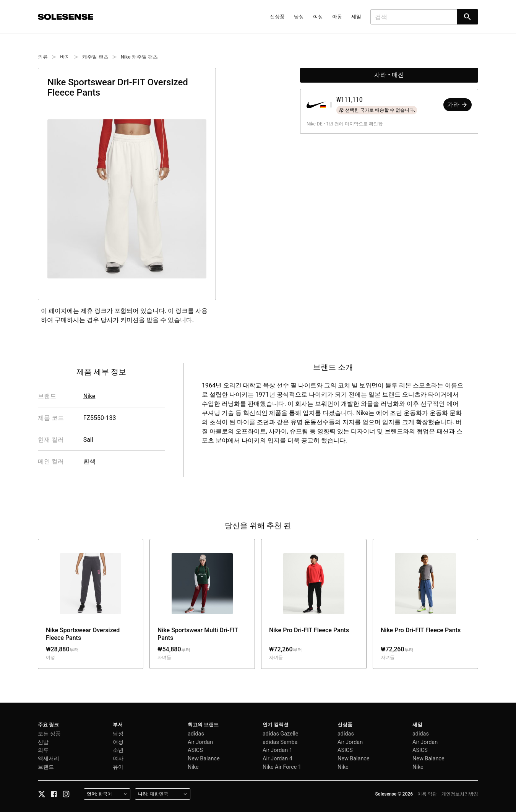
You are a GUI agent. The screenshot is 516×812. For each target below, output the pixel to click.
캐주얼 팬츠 (95, 57)
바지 (65, 57)
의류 (43, 57)
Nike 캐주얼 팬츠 (139, 57)
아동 (337, 17)
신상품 (277, 17)
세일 (356, 17)
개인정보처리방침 (460, 794)
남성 (299, 17)
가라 (458, 105)
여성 (318, 17)
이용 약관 (427, 794)
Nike (89, 396)
